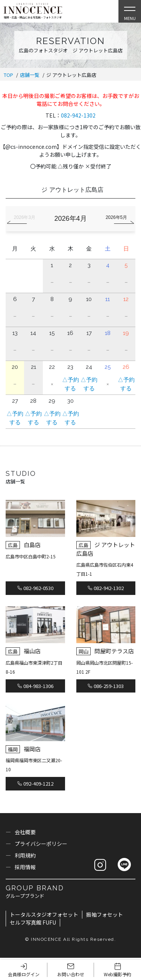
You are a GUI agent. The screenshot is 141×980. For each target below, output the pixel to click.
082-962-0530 (35, 588)
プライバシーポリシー (41, 844)
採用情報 (25, 867)
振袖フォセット (105, 914)
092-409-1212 (35, 784)
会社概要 (25, 832)
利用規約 (25, 855)
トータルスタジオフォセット (44, 914)
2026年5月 (116, 217)
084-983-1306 (35, 686)
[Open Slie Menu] (130, 11)
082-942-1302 (78, 115)
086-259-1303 (106, 686)
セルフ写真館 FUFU (33, 922)
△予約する (70, 384)
